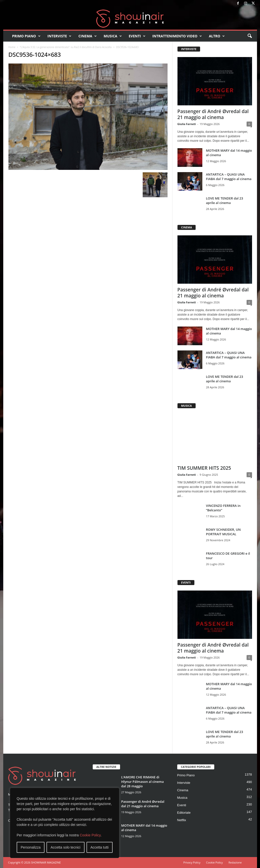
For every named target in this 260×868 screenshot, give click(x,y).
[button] (250, 36)
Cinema (87, 36)
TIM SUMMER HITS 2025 (204, 468)
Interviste (60, 36)
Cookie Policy (90, 835)
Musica (113, 36)
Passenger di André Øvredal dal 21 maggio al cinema (213, 114)
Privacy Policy (192, 862)
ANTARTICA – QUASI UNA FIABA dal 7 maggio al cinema (229, 177)
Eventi (137, 36)
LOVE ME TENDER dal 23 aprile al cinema (225, 200)
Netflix (182, 820)
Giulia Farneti (187, 124)
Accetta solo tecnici (66, 847)
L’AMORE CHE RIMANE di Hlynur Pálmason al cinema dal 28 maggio (143, 782)
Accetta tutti (100, 847)
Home (12, 47)
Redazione (235, 862)
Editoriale (184, 813)
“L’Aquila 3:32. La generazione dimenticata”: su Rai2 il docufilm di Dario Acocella (66, 47)
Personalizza (31, 847)
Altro (217, 36)
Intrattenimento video (177, 36)
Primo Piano (26, 36)
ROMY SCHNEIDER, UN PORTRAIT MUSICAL (223, 532)
